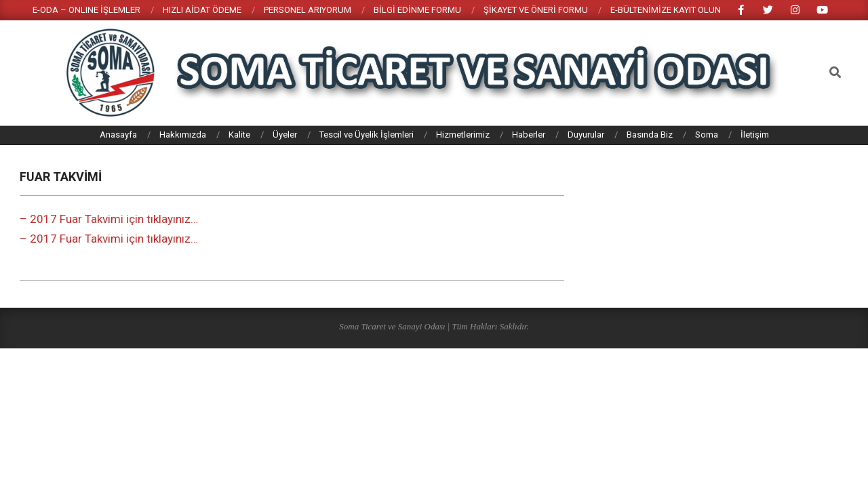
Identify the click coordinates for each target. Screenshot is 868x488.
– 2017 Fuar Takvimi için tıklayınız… (109, 219)
